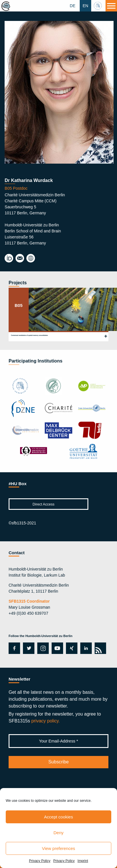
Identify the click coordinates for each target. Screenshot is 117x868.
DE (72, 6)
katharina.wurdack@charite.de (20, 258)
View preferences (58, 848)
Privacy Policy (40, 861)
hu (98, 6)
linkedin (85, 648)
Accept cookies (59, 817)
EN (85, 6)
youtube (56, 648)
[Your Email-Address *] (58, 741)
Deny (58, 833)
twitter (29, 648)
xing (70, 648)
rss (99, 648)
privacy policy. (45, 721)
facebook (13, 648)
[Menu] (111, 6)
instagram (42, 648)
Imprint (83, 861)
